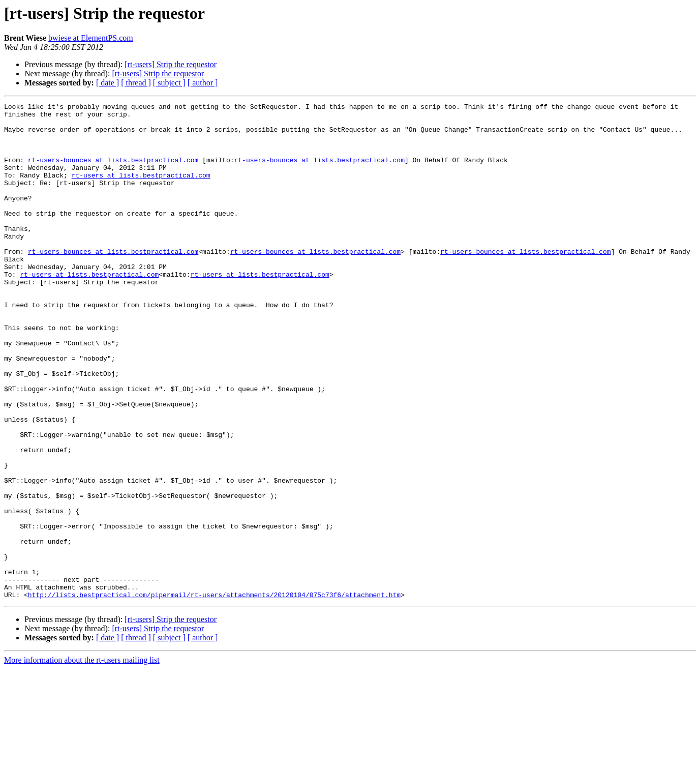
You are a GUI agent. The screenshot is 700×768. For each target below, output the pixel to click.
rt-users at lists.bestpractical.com (141, 190)
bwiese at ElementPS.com (91, 38)
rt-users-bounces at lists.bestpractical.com (113, 172)
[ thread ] (136, 83)
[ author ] (203, 83)
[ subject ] (169, 83)
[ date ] (108, 83)
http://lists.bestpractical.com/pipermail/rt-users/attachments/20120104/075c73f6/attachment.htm (214, 694)
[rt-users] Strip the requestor (171, 64)
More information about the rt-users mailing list (82, 759)
